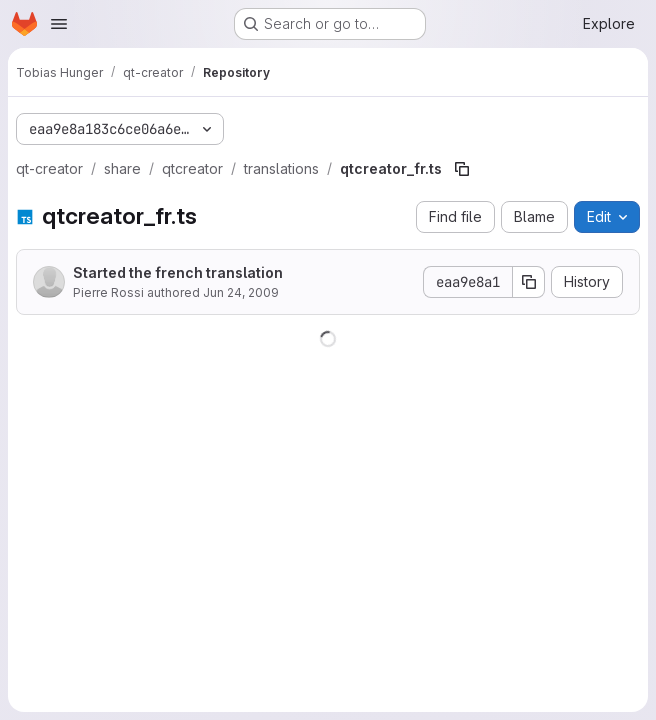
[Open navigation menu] (59, 24)
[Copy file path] (462, 169)
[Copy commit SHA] (529, 282)
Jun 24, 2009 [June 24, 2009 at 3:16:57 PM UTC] (241, 292)
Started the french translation (178, 272)
